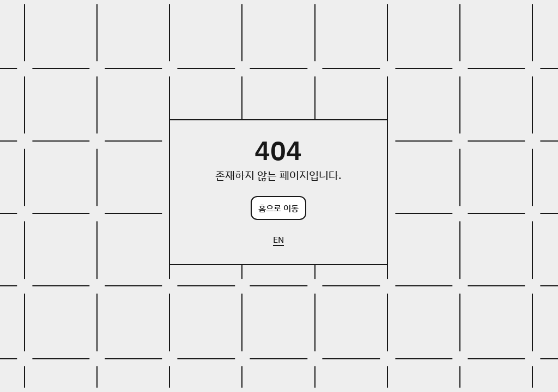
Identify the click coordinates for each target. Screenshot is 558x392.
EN (278, 240)
